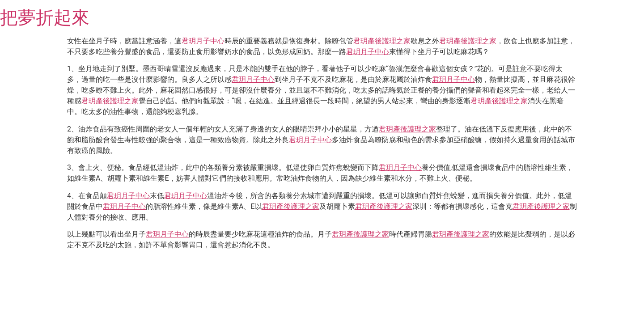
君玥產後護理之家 (382, 41)
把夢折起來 (45, 18)
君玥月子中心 (203, 41)
